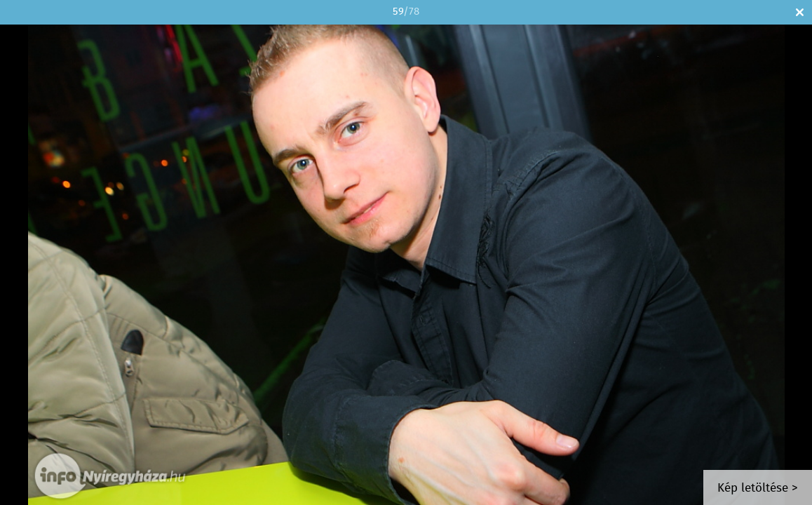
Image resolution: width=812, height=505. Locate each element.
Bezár (800, 12)
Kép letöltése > (758, 489)
